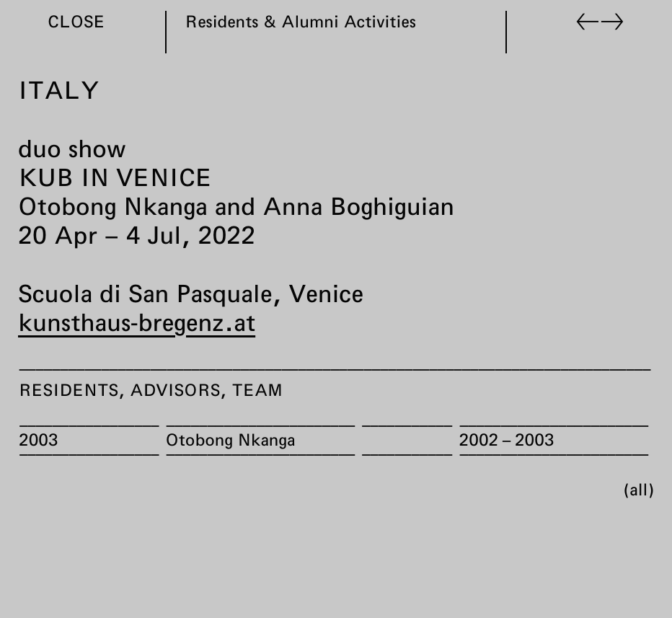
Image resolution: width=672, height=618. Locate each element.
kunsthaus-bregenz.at (137, 322)
